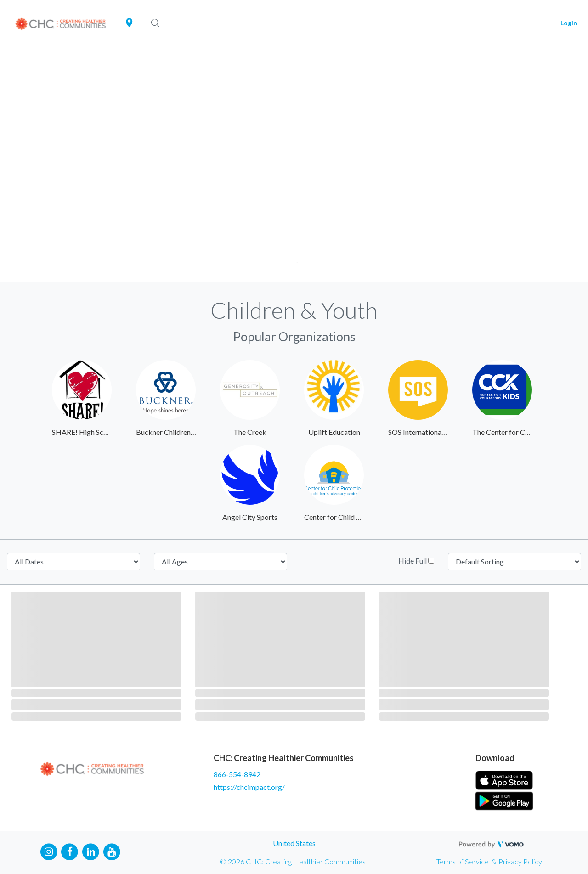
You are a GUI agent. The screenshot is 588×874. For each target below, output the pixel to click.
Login (569, 23)
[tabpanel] (294, 164)
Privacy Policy (520, 861)
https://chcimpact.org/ (249, 787)
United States (294, 843)
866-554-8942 (237, 774)
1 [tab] (294, 259)
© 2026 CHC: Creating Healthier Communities (293, 861)
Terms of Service (463, 861)
